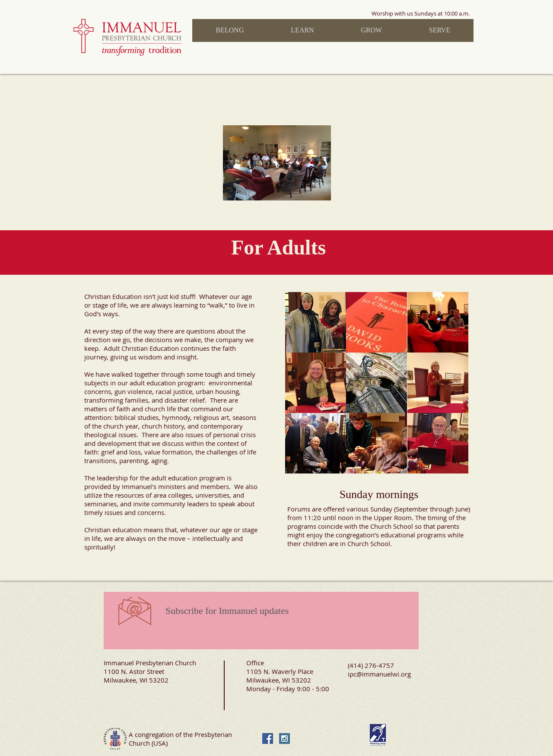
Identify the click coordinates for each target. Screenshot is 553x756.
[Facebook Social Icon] (268, 739)
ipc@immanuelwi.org (379, 674)
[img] (316, 322)
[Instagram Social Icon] (284, 739)
